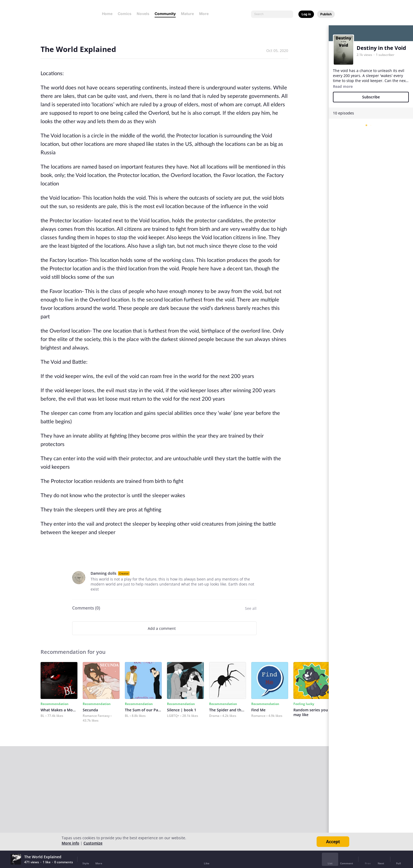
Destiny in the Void (381, 48)
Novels (143, 14)
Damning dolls (104, 573)
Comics (125, 14)
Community (165, 14)
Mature (187, 14)
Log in (306, 14)
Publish (326, 14)
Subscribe (371, 97)
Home (107, 14)
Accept (333, 842)
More (205, 14)
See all (251, 608)
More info (70, 843)
